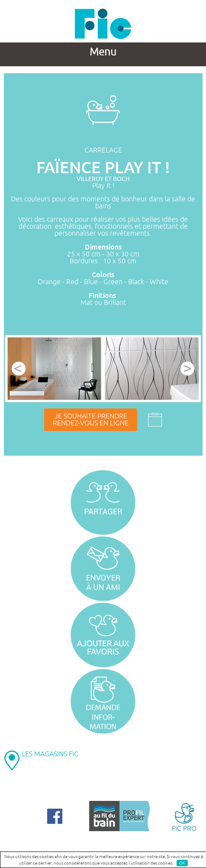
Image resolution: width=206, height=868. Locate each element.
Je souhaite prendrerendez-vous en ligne (91, 420)
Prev (19, 369)
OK (182, 863)
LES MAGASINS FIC (50, 754)
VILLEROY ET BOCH (103, 179)
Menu (103, 52)
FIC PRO (184, 817)
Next (187, 369)
